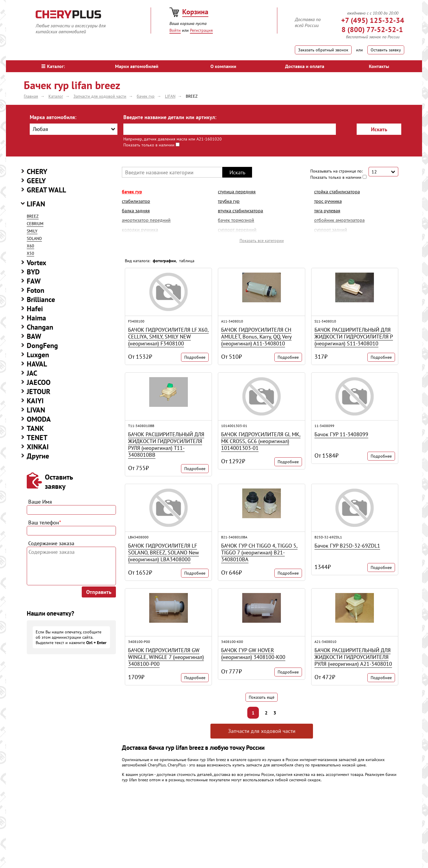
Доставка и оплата (305, 66)
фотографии (164, 261)
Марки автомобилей (137, 66)
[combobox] (74, 129)
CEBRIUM (35, 224)
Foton (36, 290)
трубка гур (229, 201)
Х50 (30, 253)
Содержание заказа (51, 543)
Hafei (35, 309)
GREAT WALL (46, 190)
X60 (30, 246)
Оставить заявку (386, 50)
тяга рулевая (327, 211)
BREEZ (33, 216)
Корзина (195, 12)
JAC (32, 373)
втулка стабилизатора (240, 211)
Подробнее (195, 357)
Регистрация (201, 30)
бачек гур (132, 192)
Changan (40, 327)
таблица (187, 261)
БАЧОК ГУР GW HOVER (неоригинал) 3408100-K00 (253, 654)
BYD (33, 272)
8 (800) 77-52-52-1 (372, 30)
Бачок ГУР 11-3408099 (341, 434)
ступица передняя (237, 192)
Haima (36, 318)
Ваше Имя (40, 502)
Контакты (379, 66)
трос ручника (328, 201)
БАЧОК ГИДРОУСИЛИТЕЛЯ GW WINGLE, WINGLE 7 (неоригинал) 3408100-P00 (166, 657)
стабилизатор (136, 201)
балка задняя (136, 211)
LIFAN (36, 204)
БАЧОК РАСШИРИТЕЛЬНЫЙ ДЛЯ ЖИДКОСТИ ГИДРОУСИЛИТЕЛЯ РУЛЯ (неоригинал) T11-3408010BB (166, 445)
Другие (38, 456)
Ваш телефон (45, 522)
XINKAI (38, 447)
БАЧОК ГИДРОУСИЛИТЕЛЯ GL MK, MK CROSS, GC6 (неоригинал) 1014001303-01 (261, 441)
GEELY (36, 181)
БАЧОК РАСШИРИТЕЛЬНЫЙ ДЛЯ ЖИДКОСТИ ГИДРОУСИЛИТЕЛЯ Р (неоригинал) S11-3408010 (354, 337)
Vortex (37, 263)
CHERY (37, 171)
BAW (34, 336)
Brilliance (41, 299)
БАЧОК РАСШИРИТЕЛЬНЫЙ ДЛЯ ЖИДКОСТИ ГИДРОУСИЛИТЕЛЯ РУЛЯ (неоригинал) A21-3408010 (353, 657)
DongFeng (42, 346)
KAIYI (35, 401)
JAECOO (39, 382)
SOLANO (34, 238)
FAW (34, 281)
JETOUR (38, 392)
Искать (379, 129)
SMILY (32, 231)
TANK (35, 428)
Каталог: (53, 66)
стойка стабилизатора (337, 192)
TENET (37, 438)
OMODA (39, 419)
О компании (223, 66)
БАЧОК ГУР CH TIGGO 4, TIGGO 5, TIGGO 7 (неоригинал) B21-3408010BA (259, 552)
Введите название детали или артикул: (170, 117)
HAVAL (37, 364)
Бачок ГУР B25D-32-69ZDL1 (347, 546)
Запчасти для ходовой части (262, 731)
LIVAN (36, 410)
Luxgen (38, 355)
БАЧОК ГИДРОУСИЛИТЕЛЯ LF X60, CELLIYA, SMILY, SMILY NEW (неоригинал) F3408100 (168, 337)
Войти (175, 30)
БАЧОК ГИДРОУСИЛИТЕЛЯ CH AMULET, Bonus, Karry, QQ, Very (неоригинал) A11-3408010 (256, 337)
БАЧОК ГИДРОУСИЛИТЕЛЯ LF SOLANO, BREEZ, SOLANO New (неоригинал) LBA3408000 (163, 552)
